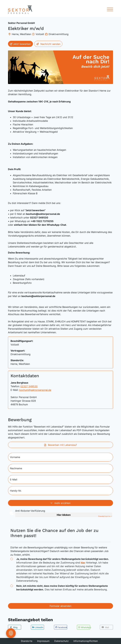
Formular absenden (61, 606)
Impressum (43, 641)
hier (83, 563)
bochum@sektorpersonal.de (35, 390)
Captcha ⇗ (105, 516)
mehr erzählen (61, 503)
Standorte (27, 641)
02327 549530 (29, 386)
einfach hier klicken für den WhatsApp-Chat (40, 225)
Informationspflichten (86, 641)
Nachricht (48, 44)
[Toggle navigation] (109, 10)
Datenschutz (61, 641)
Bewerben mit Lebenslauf (61, 445)
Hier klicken (64, 515)
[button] (15, 627)
